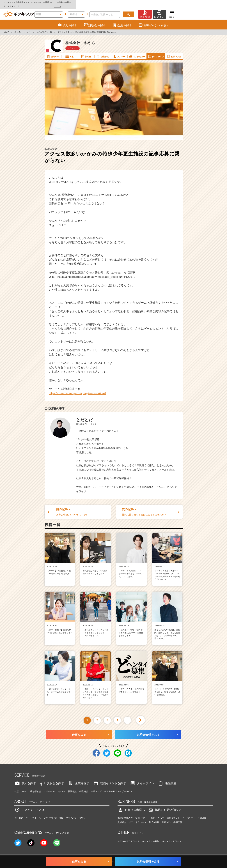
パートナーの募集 (150, 838)
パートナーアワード (171, 838)
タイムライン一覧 (44, 28)
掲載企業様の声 (125, 814)
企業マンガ (174, 52)
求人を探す (25, 780)
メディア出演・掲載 (53, 814)
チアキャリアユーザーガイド (118, 788)
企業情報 (102, 52)
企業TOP (53, 52)
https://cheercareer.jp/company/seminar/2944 (78, 389)
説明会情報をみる (148, 731)
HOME (6, 28)
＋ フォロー (72, 44)
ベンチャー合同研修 (196, 814)
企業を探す (79, 780)
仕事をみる (79, 731)
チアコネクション (137, 818)
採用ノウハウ (157, 814)
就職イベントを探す (109, 780)
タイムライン (156, 52)
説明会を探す (52, 780)
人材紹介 (122, 818)
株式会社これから (22, 28)
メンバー (119, 52)
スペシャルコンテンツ (54, 788)
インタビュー (137, 52)
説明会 (86, 52)
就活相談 (72, 788)
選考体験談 (35, 788)
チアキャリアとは (29, 806)
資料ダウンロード (175, 814)
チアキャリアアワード (128, 838)
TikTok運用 (154, 818)
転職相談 (84, 788)
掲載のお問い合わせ (164, 806)
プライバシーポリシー (77, 814)
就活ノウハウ (21, 788)
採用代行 (178, 818)
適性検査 (167, 780)
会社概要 (19, 814)
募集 (69, 52)
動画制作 (166, 818)
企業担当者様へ (213, 2)
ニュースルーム (33, 814)
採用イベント (142, 814)
